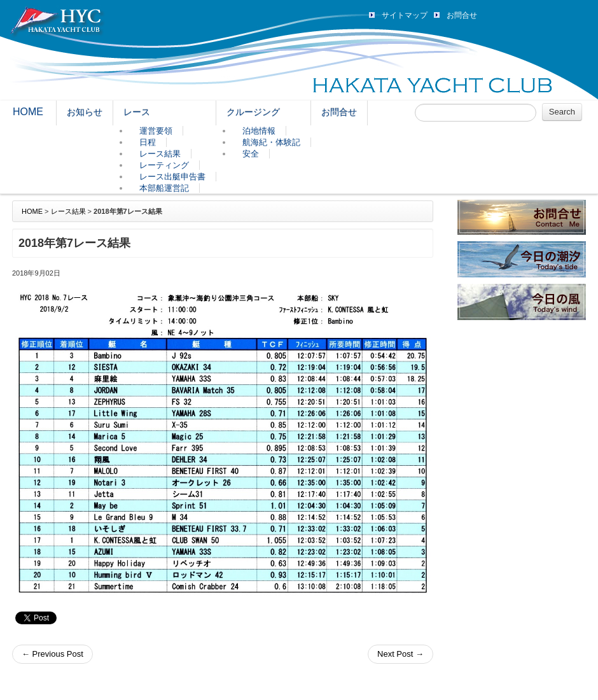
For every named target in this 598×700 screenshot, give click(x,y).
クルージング (253, 112)
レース (137, 112)
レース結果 (160, 154)
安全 (251, 154)
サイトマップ (405, 15)
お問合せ (462, 15)
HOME (28, 112)
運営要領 (156, 131)
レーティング (164, 165)
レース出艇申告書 (172, 177)
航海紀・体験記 (271, 142)
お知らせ (85, 112)
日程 (148, 142)
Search (562, 112)
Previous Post (52, 654)
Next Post (400, 654)
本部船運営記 (164, 188)
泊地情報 (259, 131)
